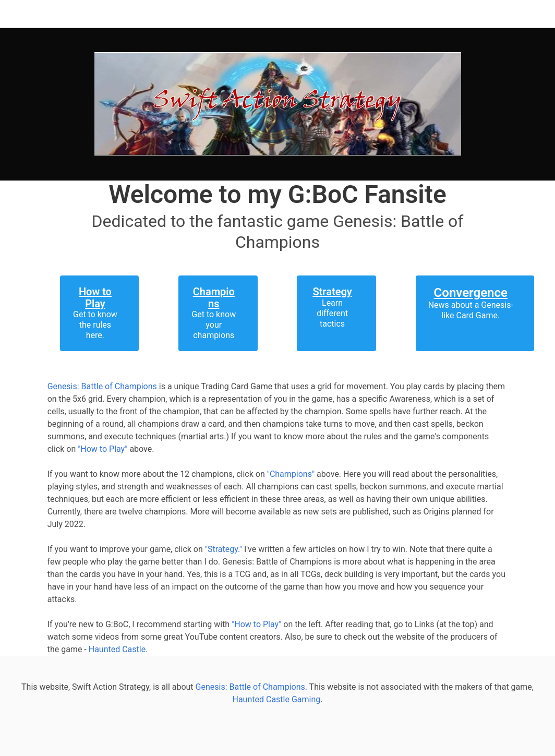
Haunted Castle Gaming (277, 699)
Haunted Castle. (118, 649)
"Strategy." (225, 549)
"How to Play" (102, 449)
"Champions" (291, 474)
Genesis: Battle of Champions (102, 386)
